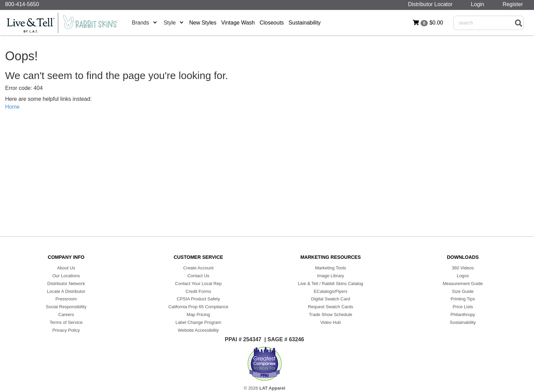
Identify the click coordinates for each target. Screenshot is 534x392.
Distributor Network (66, 284)
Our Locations (66, 276)
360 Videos (463, 268)
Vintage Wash (238, 23)
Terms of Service (66, 322)
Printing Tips (463, 299)
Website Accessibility (198, 330)
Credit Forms (198, 291)
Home (12, 107)
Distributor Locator (432, 4)
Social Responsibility (66, 307)
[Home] (66, 23)
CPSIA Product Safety (198, 299)
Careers (66, 315)
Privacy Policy (66, 330)
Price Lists (463, 307)
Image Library (331, 276)
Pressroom (66, 299)
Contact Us (198, 276)
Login (479, 4)
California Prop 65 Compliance (198, 307)
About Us (66, 268)
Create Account (198, 268)
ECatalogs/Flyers (331, 291)
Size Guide (463, 291)
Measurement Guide (463, 284)
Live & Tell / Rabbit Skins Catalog (331, 284)
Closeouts (272, 23)
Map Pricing (198, 315)
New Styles (203, 23)
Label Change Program (198, 322)
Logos (463, 276)
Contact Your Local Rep (198, 284)
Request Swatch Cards (331, 307)
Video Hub (330, 322)
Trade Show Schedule (331, 315)
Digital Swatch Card (331, 299)
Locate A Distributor (66, 291)
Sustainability (304, 23)
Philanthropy (463, 315)
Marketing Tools (331, 268)
